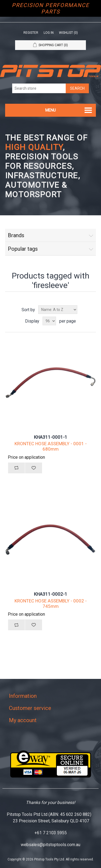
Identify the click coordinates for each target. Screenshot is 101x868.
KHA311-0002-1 (51, 594)
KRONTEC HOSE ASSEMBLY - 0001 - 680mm (51, 446)
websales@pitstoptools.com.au (50, 845)
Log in (49, 33)
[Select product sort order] (58, 310)
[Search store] (39, 88)
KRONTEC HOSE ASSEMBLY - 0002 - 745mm (51, 604)
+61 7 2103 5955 (51, 833)
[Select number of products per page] (49, 321)
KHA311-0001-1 (51, 437)
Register (31, 33)
